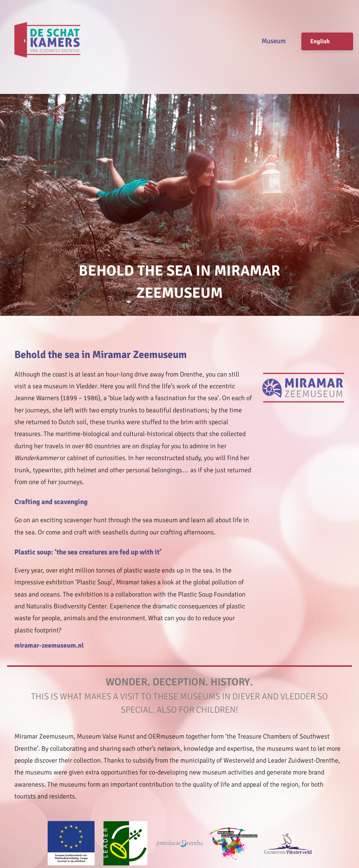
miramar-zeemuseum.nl (49, 645)
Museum (273, 41)
